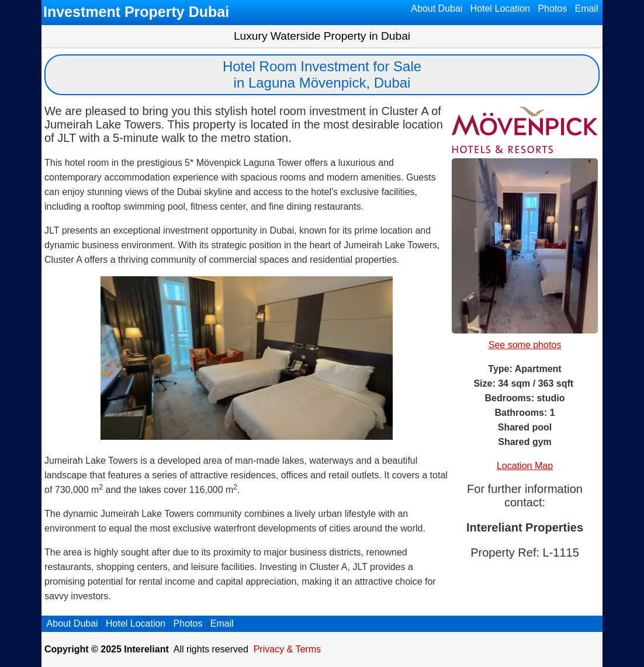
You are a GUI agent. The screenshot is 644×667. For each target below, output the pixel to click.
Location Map (525, 466)
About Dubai (437, 8)
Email (586, 8)
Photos (553, 8)
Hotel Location (500, 8)
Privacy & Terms (287, 649)
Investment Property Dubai (136, 12)
